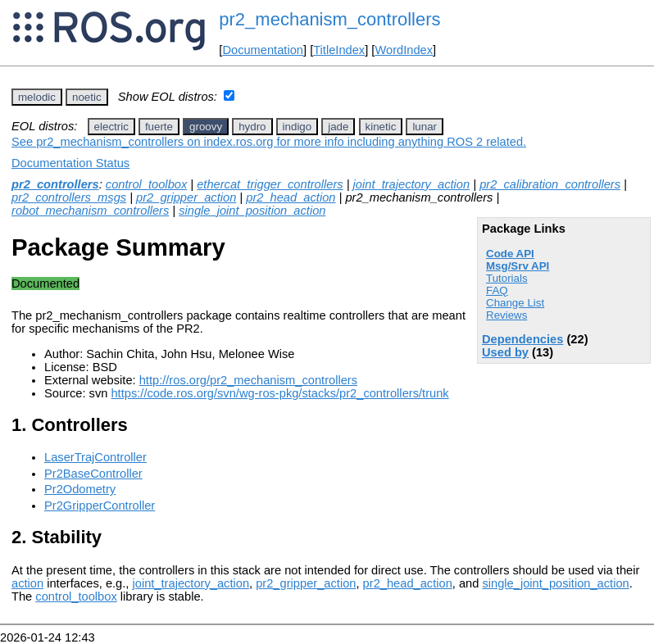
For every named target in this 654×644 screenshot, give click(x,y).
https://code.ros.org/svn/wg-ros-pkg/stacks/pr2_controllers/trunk (279, 393)
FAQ (497, 290)
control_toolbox (146, 184)
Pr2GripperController (100, 506)
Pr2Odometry (80, 489)
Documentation (263, 50)
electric (111, 127)
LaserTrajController (95, 457)
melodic (37, 97)
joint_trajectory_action (412, 184)
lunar (425, 127)
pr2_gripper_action (186, 197)
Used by (505, 352)
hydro (252, 127)
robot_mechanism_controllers (90, 211)
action (27, 583)
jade (338, 127)
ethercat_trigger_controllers (270, 184)
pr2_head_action (291, 197)
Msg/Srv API (518, 266)
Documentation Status (70, 163)
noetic (87, 97)
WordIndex (404, 50)
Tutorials (507, 278)
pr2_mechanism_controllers (329, 19)
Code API (510, 254)
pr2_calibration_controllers (550, 184)
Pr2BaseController (93, 474)
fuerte (159, 127)
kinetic (381, 127)
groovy (206, 127)
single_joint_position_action (252, 211)
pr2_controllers (55, 184)
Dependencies (522, 339)
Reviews (506, 315)
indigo (297, 127)
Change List (515, 303)
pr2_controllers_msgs (69, 197)
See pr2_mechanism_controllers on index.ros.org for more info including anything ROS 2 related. (269, 142)
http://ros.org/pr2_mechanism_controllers (248, 380)
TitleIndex (339, 50)
